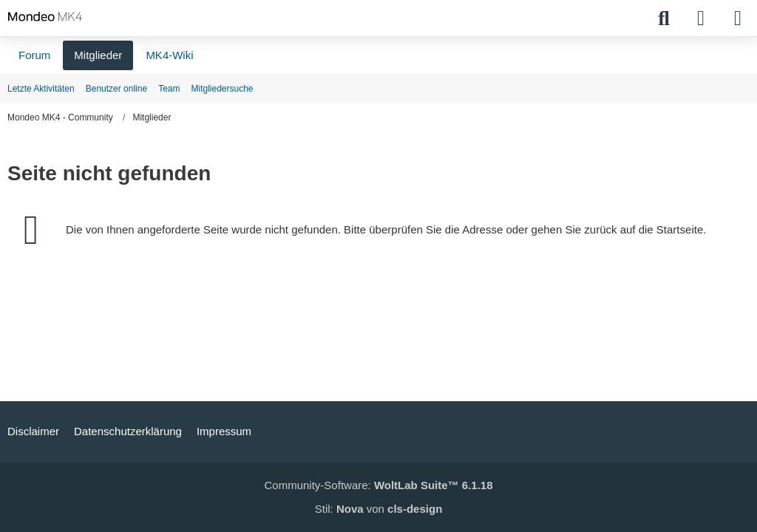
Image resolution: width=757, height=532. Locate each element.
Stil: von (379, 509)
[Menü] (738, 18)
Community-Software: (379, 485)
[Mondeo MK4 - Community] (45, 16)
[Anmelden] (701, 18)
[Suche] (664, 18)
